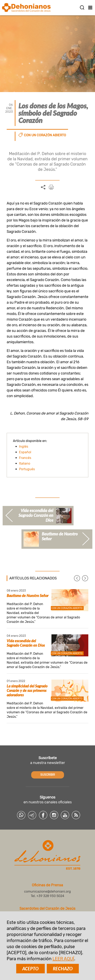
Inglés (24, 446)
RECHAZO (63, 969)
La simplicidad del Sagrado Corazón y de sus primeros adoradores (27, 690)
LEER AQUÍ (63, 959)
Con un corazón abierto (45, 135)
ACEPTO (30, 969)
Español (25, 452)
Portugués (27, 469)
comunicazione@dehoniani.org (47, 891)
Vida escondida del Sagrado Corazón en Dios (26, 643)
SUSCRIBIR (48, 775)
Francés (25, 458)
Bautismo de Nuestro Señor (28, 596)
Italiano (25, 463)
